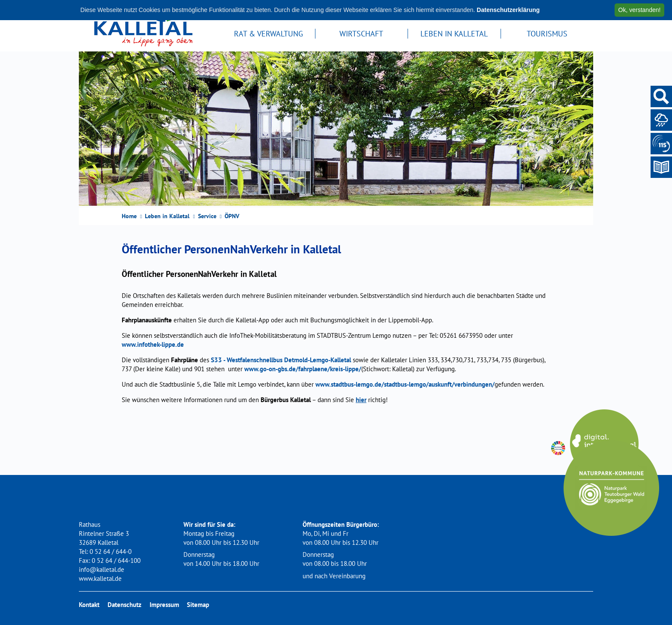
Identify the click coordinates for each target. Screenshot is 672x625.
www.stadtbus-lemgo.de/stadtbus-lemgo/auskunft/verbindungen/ (405, 384)
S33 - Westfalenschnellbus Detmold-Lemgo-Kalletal (281, 360)
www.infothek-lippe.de (153, 344)
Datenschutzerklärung (508, 10)
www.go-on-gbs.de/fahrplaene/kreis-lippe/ (303, 369)
